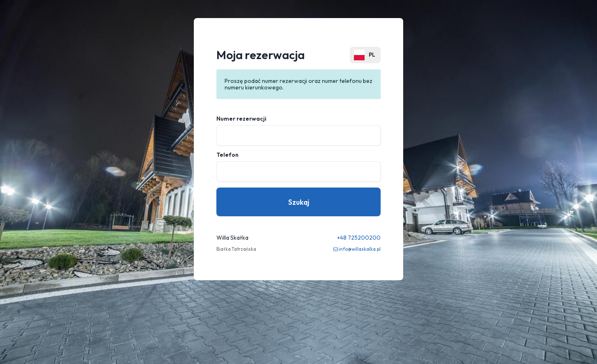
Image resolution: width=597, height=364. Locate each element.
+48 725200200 (359, 238)
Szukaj (299, 202)
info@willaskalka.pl (360, 249)
